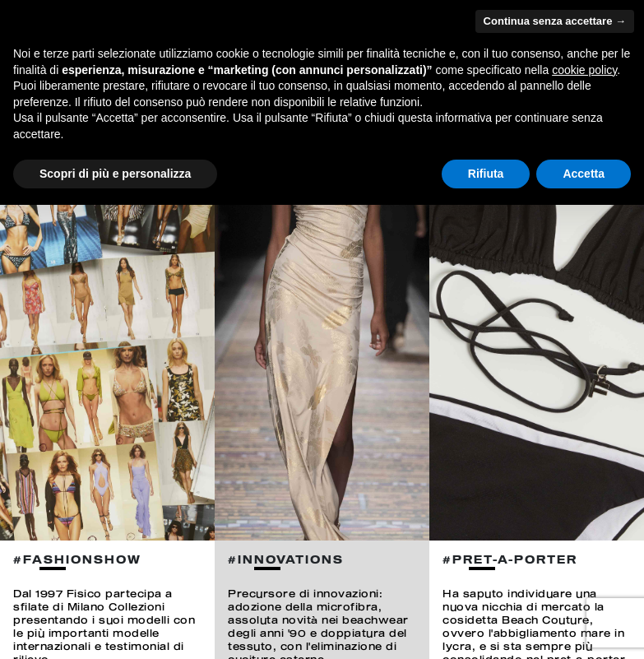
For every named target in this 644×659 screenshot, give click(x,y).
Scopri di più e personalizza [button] (115, 174)
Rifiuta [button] (486, 174)
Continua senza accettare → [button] (555, 21)
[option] (107, 329)
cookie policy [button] (584, 70)
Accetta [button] (584, 174)
